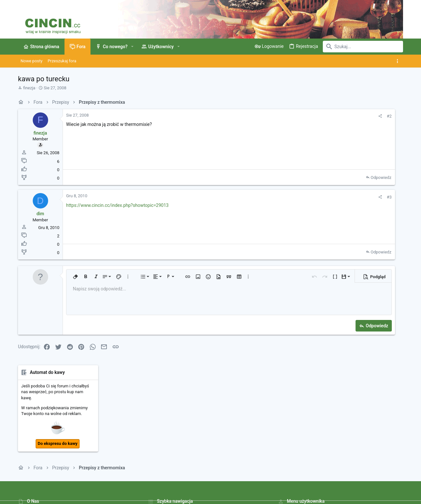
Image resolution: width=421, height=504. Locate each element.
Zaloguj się (288, 416)
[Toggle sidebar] (399, 61)
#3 (311, 197)
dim (40, 214)
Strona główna (162, 416)
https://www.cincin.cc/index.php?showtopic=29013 (117, 205)
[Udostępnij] (302, 116)
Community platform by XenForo (74, 496)
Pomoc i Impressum (335, 480)
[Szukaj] (363, 47)
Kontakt (155, 441)
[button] (132, 47)
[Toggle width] (22, 480)
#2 (311, 116)
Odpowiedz (302, 177)
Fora (152, 428)
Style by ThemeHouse (154, 496)
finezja (29, 88)
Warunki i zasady (255, 480)
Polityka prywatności (293, 480)
